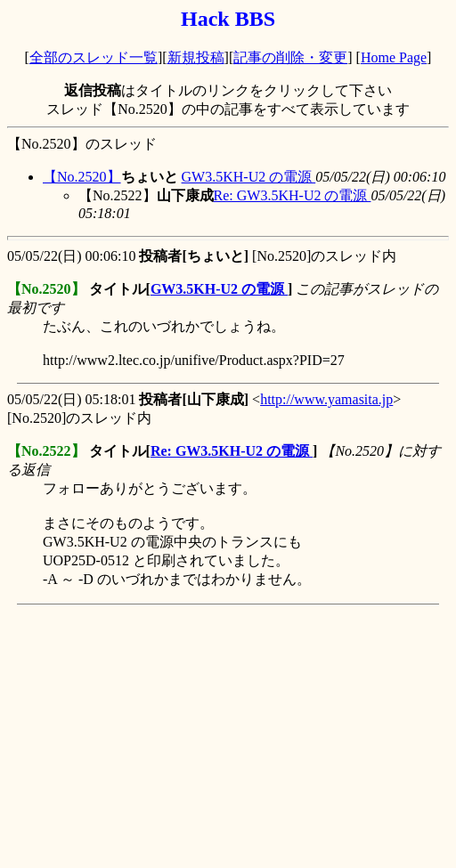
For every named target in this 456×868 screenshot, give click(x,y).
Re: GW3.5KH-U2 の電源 (293, 195)
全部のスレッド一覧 (94, 57)
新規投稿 (196, 57)
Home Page (394, 57)
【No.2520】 (82, 177)
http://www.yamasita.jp (326, 399)
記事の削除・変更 (290, 57)
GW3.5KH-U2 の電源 (249, 177)
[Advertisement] (232, 736)
